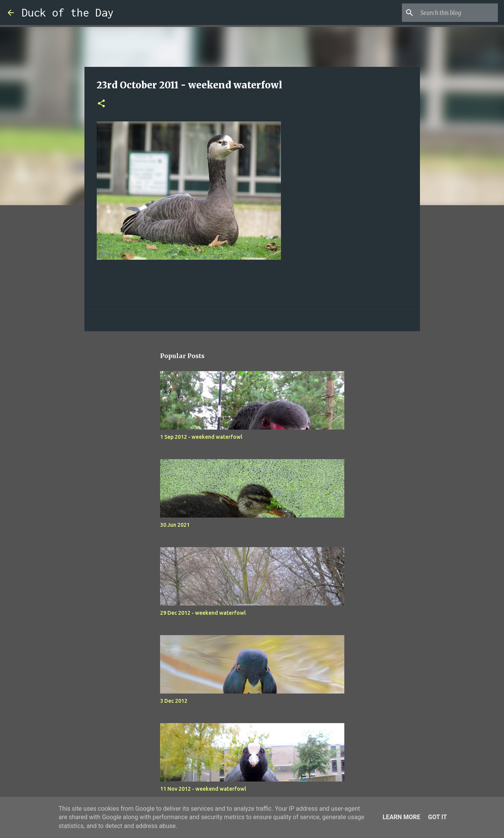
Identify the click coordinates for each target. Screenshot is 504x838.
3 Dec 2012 (174, 701)
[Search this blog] (458, 13)
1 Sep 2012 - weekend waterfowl (201, 437)
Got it (437, 817)
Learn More (402, 817)
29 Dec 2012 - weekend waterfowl (203, 613)
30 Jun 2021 (175, 525)
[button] (101, 104)
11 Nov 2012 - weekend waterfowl (203, 789)
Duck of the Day (68, 12)
